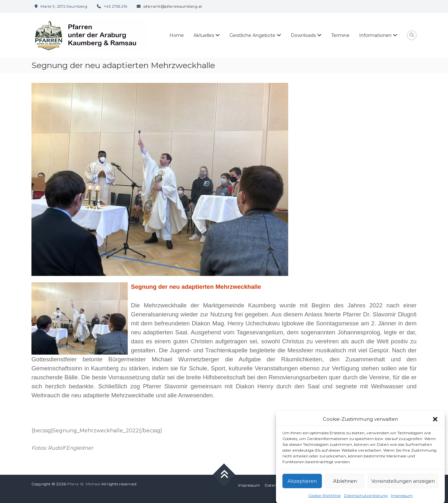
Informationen (375, 35)
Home (177, 35)
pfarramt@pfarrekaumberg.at (173, 6)
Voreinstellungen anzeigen (403, 486)
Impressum (249, 485)
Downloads (303, 35)
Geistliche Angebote (252, 35)
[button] (435, 424)
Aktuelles (204, 35)
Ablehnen (345, 486)
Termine (340, 35)
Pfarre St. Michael (84, 484)
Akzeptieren (302, 486)
